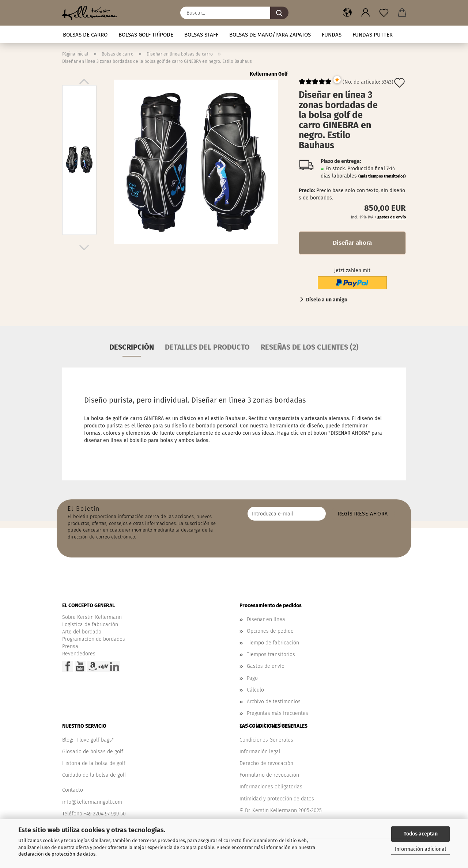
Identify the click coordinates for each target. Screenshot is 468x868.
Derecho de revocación (266, 763)
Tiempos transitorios (271, 654)
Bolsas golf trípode (146, 35)
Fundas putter (373, 35)
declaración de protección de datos (57, 854)
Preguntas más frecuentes (278, 713)
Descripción (132, 347)
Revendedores (79, 654)
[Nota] (384, 13)
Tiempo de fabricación (273, 643)
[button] (347, 13)
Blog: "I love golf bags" (88, 740)
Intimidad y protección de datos (277, 799)
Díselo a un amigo (327, 300)
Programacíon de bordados (94, 639)
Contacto (73, 790)
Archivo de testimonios (274, 702)
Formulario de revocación (269, 775)
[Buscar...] (279, 13)
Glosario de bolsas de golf (93, 752)
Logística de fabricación (90, 625)
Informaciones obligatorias (271, 787)
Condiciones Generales (266, 740)
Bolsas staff (201, 35)
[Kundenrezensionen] (315, 85)
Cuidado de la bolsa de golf (94, 775)
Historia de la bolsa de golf (94, 763)
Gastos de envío (266, 666)
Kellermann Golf (269, 74)
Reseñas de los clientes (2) (310, 347)
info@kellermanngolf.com (92, 802)
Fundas (332, 35)
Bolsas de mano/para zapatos (270, 35)
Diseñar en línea (266, 619)
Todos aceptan (421, 834)
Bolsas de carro (85, 35)
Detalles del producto (207, 347)
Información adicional (420, 849)
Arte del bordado (82, 632)
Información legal (260, 752)
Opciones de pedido (270, 631)
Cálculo (255, 690)
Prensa (70, 646)
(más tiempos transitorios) (382, 176)
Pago (252, 678)
